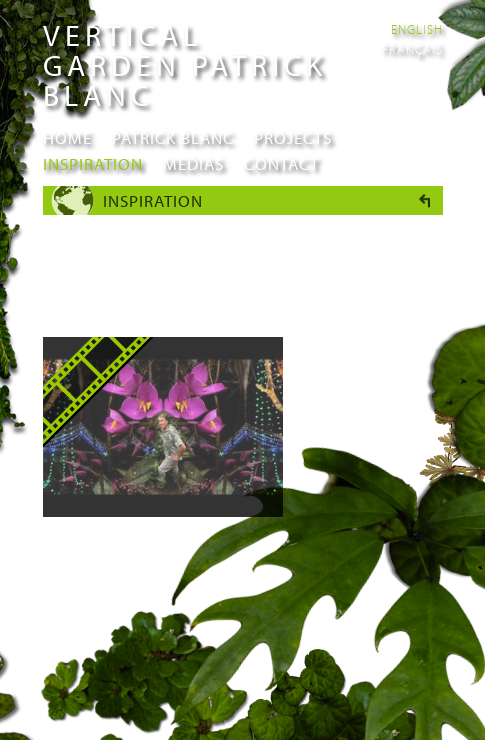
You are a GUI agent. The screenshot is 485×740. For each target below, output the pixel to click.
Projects (293, 137)
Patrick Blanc (173, 137)
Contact (281, 163)
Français (412, 49)
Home (67, 137)
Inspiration (93, 163)
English (417, 29)
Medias (193, 163)
